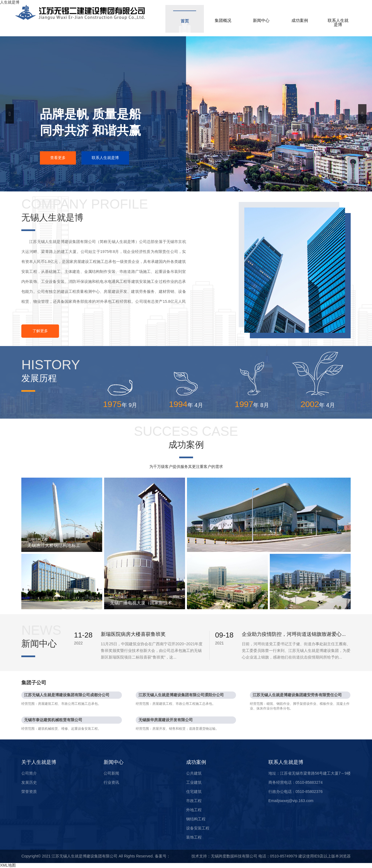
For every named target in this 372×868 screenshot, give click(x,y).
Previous (10, 114)
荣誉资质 (29, 792)
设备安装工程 (198, 828)
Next (362, 114)
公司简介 (29, 773)
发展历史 (29, 782)
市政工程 (194, 801)
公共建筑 (194, 773)
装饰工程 (194, 837)
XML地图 (8, 865)
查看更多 (58, 158)
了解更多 (40, 331)
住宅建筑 (194, 792)
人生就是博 (10, 2)
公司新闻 (111, 773)
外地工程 (194, 810)
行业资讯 (111, 782)
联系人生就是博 (105, 158)
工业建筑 (194, 782)
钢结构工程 (196, 819)
